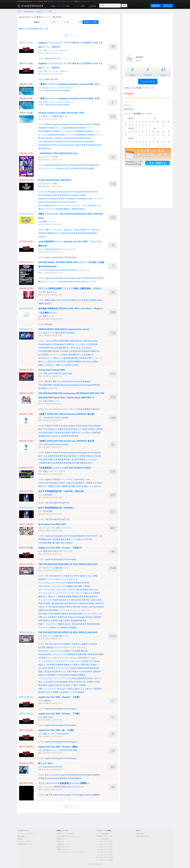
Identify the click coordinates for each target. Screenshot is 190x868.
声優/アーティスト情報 (60, 6)
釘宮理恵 (42, 647)
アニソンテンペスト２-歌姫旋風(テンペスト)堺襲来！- (64, 783)
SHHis (97, 682)
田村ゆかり (60, 842)
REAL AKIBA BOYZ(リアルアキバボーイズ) (56, 205)
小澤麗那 (82, 685)
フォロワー (148, 75)
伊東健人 (92, 603)
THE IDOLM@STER (53, 503)
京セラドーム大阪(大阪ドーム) (56, 568)
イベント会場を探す (103, 839)
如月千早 (66, 503)
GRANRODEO (44, 348)
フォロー (132, 75)
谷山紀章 (55, 348)
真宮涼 (68, 168)
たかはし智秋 (91, 576)
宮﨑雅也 (82, 675)
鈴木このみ (81, 348)
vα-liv (48, 692)
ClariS (77, 479)
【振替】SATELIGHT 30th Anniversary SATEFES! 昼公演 (66, 441)
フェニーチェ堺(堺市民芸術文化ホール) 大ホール (63, 787)
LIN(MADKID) (89, 142)
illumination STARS (46, 614)
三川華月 (74, 685)
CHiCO (62, 202)
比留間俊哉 (51, 675)
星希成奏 (84, 651)
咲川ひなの (53, 361)
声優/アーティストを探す (65, 834)
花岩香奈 (42, 233)
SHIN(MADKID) (45, 145)
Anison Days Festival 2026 (52, 370)
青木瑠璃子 (99, 654)
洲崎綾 (41, 304)
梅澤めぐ (68, 651)
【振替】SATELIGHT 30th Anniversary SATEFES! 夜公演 (66, 414)
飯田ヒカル (86, 230)
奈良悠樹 (56, 778)
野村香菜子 (86, 665)
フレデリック (98, 199)
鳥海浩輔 (68, 463)
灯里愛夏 (55, 692)
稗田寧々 (68, 459)
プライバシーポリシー (24, 842)
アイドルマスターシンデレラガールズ (62, 579)
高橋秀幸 (96, 795)
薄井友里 (72, 233)
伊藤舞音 (50, 233)
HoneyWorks (71, 202)
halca (62, 543)
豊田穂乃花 (95, 351)
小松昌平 (84, 607)
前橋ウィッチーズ (94, 358)
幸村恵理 (97, 617)
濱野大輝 (76, 607)
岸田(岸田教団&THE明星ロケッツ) (52, 131)
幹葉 (90, 205)
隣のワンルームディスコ (48, 282)
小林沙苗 (99, 429)
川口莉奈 (66, 685)
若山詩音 (75, 459)
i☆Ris (47, 341)
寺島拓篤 (60, 209)
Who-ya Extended (66, 282)
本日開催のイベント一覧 (104, 836)
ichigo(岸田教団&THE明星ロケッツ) (77, 128)
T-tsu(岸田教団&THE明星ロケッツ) (87, 135)
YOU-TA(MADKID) (46, 142)
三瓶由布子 (95, 409)
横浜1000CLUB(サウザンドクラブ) (57, 551)
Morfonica (129, 109)
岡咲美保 (96, 124)
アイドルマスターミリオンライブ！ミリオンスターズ (60, 593)
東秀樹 (73, 300)
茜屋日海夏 (69, 341)
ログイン (168, 6)
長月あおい (68, 230)
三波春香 (69, 361)
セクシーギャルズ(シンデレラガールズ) (55, 590)
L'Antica (73, 678)
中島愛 (84, 429)
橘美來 (65, 486)
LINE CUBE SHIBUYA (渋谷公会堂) (58, 373)
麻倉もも (42, 665)
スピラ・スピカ (81, 205)
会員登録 (156, 6)
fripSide (49, 138)
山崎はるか (88, 593)
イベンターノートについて (26, 834)
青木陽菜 (42, 148)
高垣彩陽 (52, 456)
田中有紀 (89, 617)
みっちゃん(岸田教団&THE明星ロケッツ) (55, 135)
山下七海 (75, 590)
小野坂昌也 (96, 433)
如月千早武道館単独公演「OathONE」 (57, 508)
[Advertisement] (148, 34)
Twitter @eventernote (143, 836)
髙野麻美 (77, 583)
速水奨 (61, 433)
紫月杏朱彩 (43, 685)
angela (48, 58)
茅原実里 (61, 429)
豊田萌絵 (75, 358)
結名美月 (50, 682)
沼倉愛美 (42, 579)
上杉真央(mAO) (69, 138)
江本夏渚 (94, 361)
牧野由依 (72, 654)
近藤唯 (68, 596)
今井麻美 (66, 576)
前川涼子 (82, 682)
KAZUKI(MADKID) (75, 142)
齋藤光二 (68, 209)
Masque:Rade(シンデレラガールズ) (53, 654)
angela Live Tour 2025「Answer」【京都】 (60, 697)
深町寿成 (72, 603)
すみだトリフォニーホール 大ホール (58, 88)
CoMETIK (58, 685)
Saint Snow (98, 483)
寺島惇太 (68, 607)
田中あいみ (54, 627)
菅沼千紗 (89, 678)
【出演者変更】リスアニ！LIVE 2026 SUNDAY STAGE (64, 468)
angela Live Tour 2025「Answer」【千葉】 (60, 714)
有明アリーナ (49, 316)
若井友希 (78, 341)
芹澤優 (61, 341)
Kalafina (75, 365)
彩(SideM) (56, 672)
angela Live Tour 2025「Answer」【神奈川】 (61, 548)
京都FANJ (47, 701)
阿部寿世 (80, 138)
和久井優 (59, 621)
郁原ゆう (77, 665)
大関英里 (97, 593)
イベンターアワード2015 (104, 849)
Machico (96, 661)
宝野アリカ (97, 205)
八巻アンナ (98, 678)
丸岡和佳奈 (62, 617)
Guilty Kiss (70, 483)
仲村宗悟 (85, 600)
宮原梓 (68, 365)
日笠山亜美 (43, 433)
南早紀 (87, 596)
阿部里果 (61, 596)
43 (163, 69)
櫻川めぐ (42, 209)
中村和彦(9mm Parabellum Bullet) (79, 199)
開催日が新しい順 (40, 29)
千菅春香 (86, 586)
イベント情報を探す (103, 834)
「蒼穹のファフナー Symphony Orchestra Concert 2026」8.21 (69, 84)
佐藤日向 (52, 486)
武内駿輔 (42, 436)
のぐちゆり (92, 658)
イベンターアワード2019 (104, 860)
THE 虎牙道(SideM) (56, 607)
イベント (163, 75)
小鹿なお (77, 230)
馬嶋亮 (75, 209)
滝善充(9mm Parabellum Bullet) (51, 199)
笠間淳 (41, 610)
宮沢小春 (80, 486)
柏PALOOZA (48, 717)
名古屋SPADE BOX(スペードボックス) (59, 249)
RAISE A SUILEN (59, 145)
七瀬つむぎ (96, 230)
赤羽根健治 (72, 627)
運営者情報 (21, 836)
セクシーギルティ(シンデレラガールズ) (62, 658)
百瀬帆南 (77, 361)
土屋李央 (67, 621)
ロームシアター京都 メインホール (57, 528)
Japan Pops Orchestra (54, 90)
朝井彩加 (67, 358)
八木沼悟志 (58, 138)
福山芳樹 (42, 388)
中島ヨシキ (43, 607)
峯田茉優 (72, 614)
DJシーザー (91, 282)
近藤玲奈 (64, 614)
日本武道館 (48, 495)
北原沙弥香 (43, 621)
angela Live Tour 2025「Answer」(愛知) (58, 747)
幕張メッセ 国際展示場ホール (55, 116)
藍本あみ (61, 168)
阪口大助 (52, 463)
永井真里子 (53, 617)
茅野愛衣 (60, 463)
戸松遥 (80, 409)
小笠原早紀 (51, 665)
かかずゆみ (86, 433)
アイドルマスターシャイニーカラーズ (74, 610)
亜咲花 (128, 105)
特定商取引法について (24, 844)
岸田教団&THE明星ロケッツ (50, 128)
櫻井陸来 (64, 778)
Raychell (70, 145)
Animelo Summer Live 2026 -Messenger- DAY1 (61, 113)
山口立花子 (43, 668)
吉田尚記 (81, 209)
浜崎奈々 (95, 665)
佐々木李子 (71, 348)
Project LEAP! (80, 282)
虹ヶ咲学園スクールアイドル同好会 (53, 355)
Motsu (89, 348)
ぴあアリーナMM (50, 184)
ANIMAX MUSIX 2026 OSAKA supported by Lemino (64, 329)
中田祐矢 (75, 672)
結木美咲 (75, 168)
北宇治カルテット (46, 358)
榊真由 (48, 300)
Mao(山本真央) (82, 300)
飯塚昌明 (63, 348)
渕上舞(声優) (81, 654)
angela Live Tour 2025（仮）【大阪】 (58, 730)
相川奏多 (72, 486)
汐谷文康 (48, 610)
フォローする (148, 82)
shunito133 (29, 12)
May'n (49, 148)
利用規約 (20, 839)
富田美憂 (76, 651)
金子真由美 (84, 590)
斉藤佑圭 (75, 596)
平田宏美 (93, 644)
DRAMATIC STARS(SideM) (70, 600)
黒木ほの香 (74, 682)
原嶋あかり (68, 665)
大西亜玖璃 (93, 344)
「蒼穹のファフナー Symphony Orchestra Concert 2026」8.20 (69, 99)
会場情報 (92, 6)
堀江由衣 (55, 79)
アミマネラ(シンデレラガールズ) (52, 583)
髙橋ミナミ (53, 596)
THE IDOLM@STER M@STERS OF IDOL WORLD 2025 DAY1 (68, 632)
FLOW (47, 192)
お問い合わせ (140, 834)
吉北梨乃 (83, 168)
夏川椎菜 (56, 543)
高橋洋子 (90, 355)
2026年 (131, 118)
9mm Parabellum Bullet (48, 195)
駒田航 (55, 610)
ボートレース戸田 (50, 157)
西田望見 (75, 436)
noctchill (51, 621)
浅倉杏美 (76, 644)
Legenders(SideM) (96, 607)
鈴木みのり (56, 436)
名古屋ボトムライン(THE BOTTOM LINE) (60, 750)
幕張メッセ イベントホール (54, 471)
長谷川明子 (75, 576)
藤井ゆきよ (43, 596)
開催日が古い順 (25, 29)
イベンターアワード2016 (104, 852)
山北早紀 (81, 165)
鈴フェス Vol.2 (45, 763)
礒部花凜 (81, 678)
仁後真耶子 (84, 644)
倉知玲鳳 (90, 145)
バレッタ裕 (66, 672)
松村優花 (91, 168)
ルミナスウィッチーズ (47, 168)
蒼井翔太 (49, 124)
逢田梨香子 (80, 483)
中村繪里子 (67, 644)
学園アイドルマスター (54, 230)
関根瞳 (57, 614)
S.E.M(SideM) (82, 603)
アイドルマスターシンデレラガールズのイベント (73, 852)
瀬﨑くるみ (61, 365)
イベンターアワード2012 (104, 842)
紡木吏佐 (98, 145)
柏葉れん (42, 365)
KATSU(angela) (78, 124)
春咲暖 (87, 233)
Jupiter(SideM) (96, 600)
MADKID (87, 138)
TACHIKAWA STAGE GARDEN (56, 418)
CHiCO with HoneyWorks (49, 202)
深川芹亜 (85, 583)
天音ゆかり (43, 237)
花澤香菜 (87, 409)
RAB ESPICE (98, 278)
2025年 (131, 128)
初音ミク (77, 429)
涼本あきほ (72, 617)
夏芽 (84, 145)
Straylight (81, 617)
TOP (19, 12)
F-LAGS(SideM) (85, 672)
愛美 (81, 596)
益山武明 (64, 603)
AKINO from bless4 (61, 426)
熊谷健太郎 (94, 668)
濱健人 (41, 672)
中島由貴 (56, 385)
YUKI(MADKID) (60, 142)
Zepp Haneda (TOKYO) (53, 767)
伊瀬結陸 (74, 675)
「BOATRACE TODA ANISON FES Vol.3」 (59, 153)
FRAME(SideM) (83, 668)
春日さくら (43, 361)
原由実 (83, 576)
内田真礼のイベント (63, 844)
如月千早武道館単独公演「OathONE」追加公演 (61, 491)
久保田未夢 (87, 341)
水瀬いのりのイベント (64, 847)
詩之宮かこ (51, 365)
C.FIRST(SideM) (63, 675)
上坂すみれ (56, 58)
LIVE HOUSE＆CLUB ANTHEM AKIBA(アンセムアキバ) (66, 270)
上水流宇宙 (64, 692)
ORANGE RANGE (90, 192)
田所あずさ (53, 429)
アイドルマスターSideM (48, 600)
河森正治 (83, 463)
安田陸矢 (68, 433)
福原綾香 (70, 586)
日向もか (98, 486)
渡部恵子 (52, 668)
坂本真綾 (49, 324)
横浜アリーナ (49, 222)
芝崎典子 (90, 682)
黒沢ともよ (58, 358)
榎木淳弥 (100, 603)
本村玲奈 (61, 361)
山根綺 (51, 685)
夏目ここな (89, 486)
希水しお (42, 682)
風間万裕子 (76, 433)
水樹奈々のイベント (63, 839)
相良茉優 (72, 355)
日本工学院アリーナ (51, 401)
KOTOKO (89, 536)
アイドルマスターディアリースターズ (61, 409)
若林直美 (50, 647)
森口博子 (49, 381)
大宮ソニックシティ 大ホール (55, 50)
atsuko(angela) (65, 124)
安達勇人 (49, 426)
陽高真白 (94, 233)
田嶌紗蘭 (75, 621)
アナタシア (51, 209)
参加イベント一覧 (44, 12)
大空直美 (42, 658)
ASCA (57, 775)
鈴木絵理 (83, 658)
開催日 (37, 22)
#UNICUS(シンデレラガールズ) (51, 651)
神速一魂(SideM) (53, 603)
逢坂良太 (48, 304)
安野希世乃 (66, 436)
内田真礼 (89, 124)
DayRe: (63, 483)
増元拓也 (48, 672)
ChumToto (86, 361)
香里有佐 (94, 596)
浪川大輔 (75, 463)
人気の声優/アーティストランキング (69, 836)
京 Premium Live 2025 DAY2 (52, 524)
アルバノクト (44, 627)
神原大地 (42, 603)
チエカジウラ (52, 388)
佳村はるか (94, 590)
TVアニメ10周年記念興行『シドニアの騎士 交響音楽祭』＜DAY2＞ (70, 289)
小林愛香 (89, 483)
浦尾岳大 (42, 675)
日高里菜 (63, 627)
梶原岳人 (83, 459)
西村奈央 (78, 778)
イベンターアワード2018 (104, 857)
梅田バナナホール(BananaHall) (56, 734)
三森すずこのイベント (64, 849)
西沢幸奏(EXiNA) (92, 165)
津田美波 (91, 654)
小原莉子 (78, 145)
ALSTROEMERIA (61, 682)
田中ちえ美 (81, 355)
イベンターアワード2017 (104, 855)
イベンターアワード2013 (104, 844)
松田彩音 (80, 233)
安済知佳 (83, 358)
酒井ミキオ (57, 381)
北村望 (71, 778)
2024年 (131, 138)
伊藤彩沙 (69, 543)
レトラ (72, 692)
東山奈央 (42, 138)
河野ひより (43, 617)
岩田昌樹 (92, 300)
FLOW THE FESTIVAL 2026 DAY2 (55, 180)
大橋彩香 (70, 583)
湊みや (57, 233)
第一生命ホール (49, 292)
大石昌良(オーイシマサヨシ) (76, 344)
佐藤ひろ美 (53, 433)
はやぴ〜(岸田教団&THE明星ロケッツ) (83, 131)
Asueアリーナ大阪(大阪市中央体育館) (59, 333)
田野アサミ (43, 486)
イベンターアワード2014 (104, 847)
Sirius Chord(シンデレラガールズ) (52, 586)
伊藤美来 (60, 665)
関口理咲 (78, 586)
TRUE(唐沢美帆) (45, 351)
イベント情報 (79, 6)
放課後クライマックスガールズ (89, 614)
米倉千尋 (81, 278)
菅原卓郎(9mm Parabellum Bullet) (72, 195)
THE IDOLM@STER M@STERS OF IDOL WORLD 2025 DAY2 (68, 564)
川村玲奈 (64, 233)
